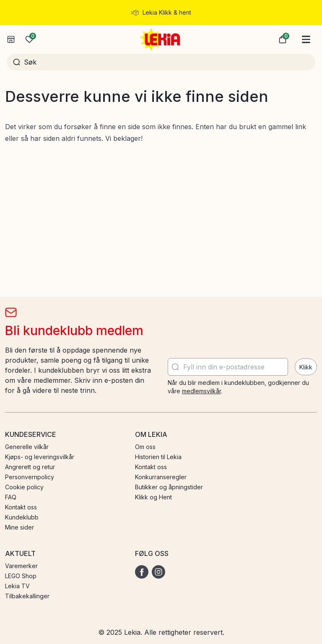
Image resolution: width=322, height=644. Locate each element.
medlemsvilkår (201, 391)
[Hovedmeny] (306, 39)
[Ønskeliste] (29, 39)
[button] (283, 39)
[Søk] (167, 62)
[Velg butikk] (11, 39)
